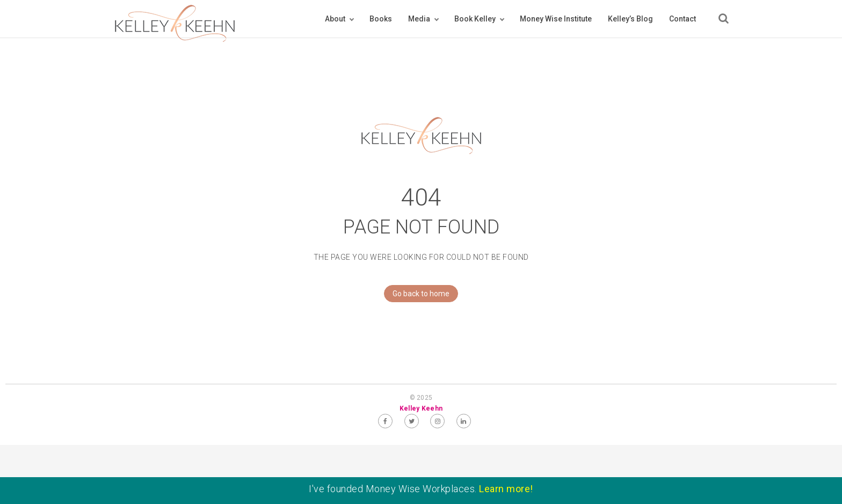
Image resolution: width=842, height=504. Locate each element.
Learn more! (506, 489)
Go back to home (417, 294)
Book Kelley (475, 19)
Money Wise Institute (556, 19)
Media (419, 19)
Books (381, 19)
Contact (683, 19)
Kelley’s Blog (630, 19)
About (335, 19)
